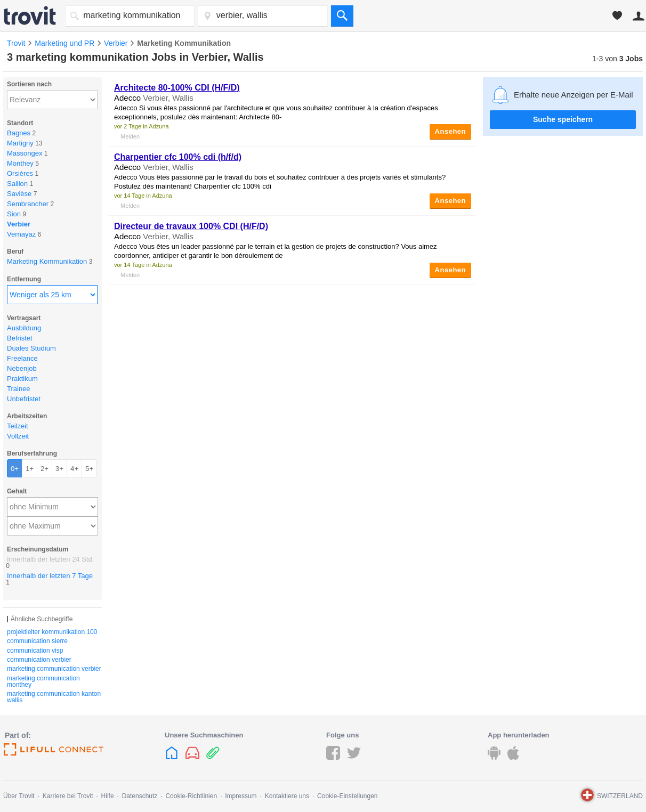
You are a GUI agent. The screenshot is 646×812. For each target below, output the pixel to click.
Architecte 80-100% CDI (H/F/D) (177, 88)
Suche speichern (563, 119)
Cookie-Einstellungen (347, 796)
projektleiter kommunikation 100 (52, 632)
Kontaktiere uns (287, 796)
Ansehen (450, 131)
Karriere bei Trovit (68, 796)
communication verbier (39, 660)
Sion (14, 214)
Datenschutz (140, 796)
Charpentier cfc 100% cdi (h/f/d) (178, 157)
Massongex (25, 153)
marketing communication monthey (43, 681)
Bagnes (19, 133)
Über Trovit (19, 796)
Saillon (17, 184)
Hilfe (108, 796)
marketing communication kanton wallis (54, 697)
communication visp (35, 651)
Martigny (20, 143)
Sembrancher (28, 204)
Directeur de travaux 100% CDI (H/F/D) (191, 226)
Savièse (19, 194)
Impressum (241, 796)
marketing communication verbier (54, 669)
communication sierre (37, 641)
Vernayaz (21, 234)
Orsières (20, 173)
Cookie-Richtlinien (191, 796)
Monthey (20, 163)
